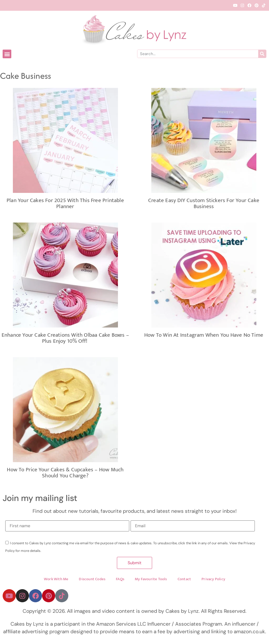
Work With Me (56, 580)
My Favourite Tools (151, 580)
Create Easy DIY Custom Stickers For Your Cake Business (204, 203)
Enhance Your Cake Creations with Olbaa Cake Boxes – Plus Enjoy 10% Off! (65, 338)
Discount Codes (92, 580)
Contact (184, 580)
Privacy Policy (213, 580)
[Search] (262, 54)
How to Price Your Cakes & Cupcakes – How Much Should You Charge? (65, 473)
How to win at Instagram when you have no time (204, 335)
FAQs (120, 580)
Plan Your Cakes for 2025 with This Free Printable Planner (65, 203)
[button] (7, 54)
